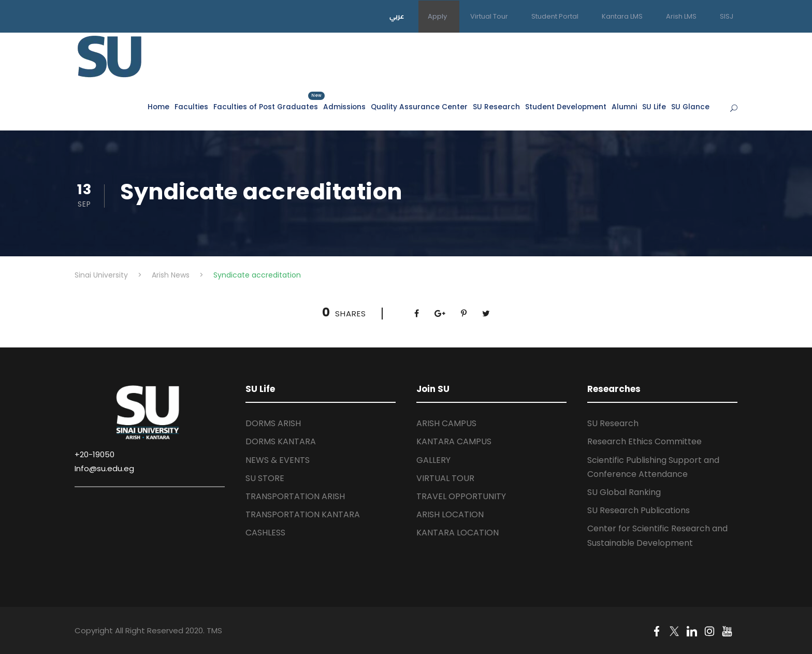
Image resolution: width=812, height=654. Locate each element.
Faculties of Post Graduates (266, 106)
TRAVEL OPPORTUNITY (461, 496)
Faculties (191, 107)
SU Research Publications (639, 510)
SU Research (496, 107)
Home (158, 107)
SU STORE (265, 478)
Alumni (624, 107)
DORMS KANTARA (281, 441)
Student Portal (555, 16)
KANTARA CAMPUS (454, 441)
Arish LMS (681, 16)
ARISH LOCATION (450, 514)
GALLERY (433, 460)
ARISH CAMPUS (446, 423)
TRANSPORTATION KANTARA (303, 514)
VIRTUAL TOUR (445, 478)
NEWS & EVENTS (278, 460)
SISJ (727, 16)
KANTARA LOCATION (458, 533)
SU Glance (690, 107)
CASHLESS (265, 533)
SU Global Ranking (624, 492)
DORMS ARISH (273, 423)
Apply (437, 16)
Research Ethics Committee (644, 441)
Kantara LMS (622, 16)
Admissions (344, 107)
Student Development (566, 107)
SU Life (654, 107)
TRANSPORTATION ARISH (295, 496)
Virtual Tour (489, 16)
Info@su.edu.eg (104, 468)
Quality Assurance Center (419, 107)
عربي (397, 16)
